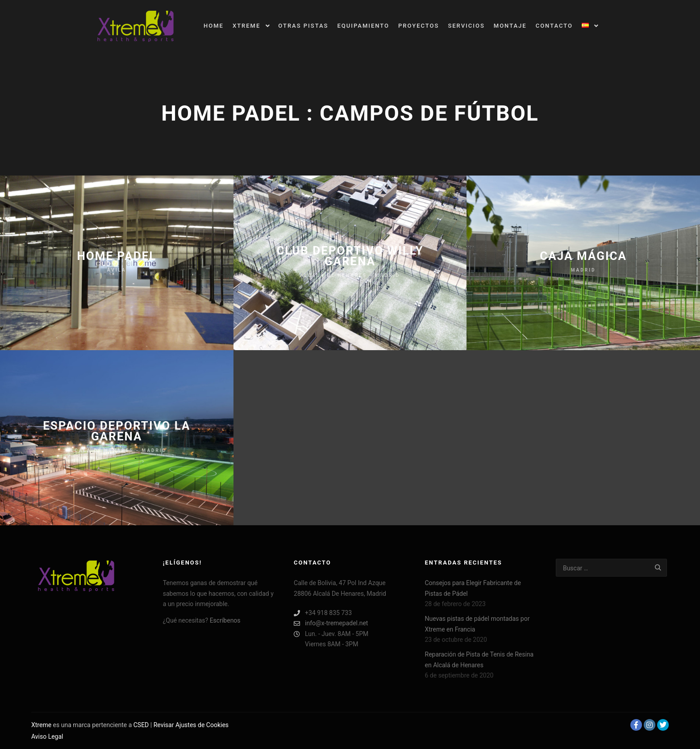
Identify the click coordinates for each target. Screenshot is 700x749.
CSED (141, 725)
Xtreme (41, 725)
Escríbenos (225, 620)
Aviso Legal (47, 736)
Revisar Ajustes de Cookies (191, 725)
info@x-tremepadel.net (331, 623)
